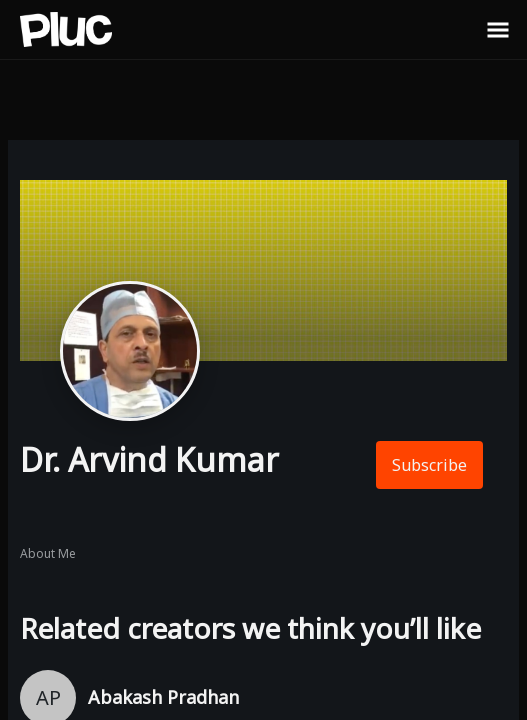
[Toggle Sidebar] (498, 29)
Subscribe (429, 465)
